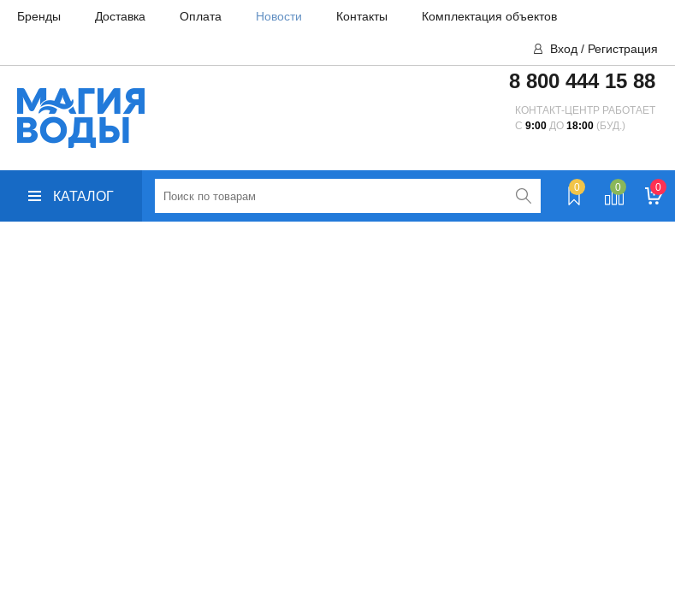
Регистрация (623, 49)
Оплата (201, 16)
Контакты (362, 16)
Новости (279, 16)
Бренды (39, 16)
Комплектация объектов (489, 16)
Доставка (120, 16)
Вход (564, 49)
